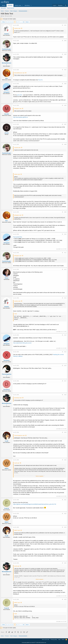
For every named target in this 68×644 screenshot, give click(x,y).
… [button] (21, 22)
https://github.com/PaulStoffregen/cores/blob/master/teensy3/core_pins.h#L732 (35, 504)
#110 (65, 234)
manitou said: (17, 28)
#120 (65, 460)
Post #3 (40, 80)
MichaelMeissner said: (19, 73)
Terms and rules (46, 639)
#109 (65, 212)
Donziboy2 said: (18, 398)
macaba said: (17, 148)
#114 (65, 335)
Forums (10, 5)
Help (59, 639)
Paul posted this (18, 237)
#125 (65, 599)
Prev (4, 22)
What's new (18, 5)
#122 (65, 514)
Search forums (11, 8)
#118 (65, 395)
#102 (65, 41)
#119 (65, 432)
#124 (65, 563)
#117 (65, 381)
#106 (65, 105)
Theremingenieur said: (19, 435)
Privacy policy (54, 639)
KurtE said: (17, 463)
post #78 (19, 95)
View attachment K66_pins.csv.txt (22, 343)
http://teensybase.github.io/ (20, 117)
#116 (65, 365)
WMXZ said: (17, 530)
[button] (22, 5)
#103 (65, 54)
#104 (65, 70)
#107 (65, 124)
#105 (65, 84)
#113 (65, 298)
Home (4, 5)
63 (24, 22)
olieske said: (17, 174)
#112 (65, 269)
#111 (65, 253)
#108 (65, 144)
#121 (65, 500)
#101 (65, 25)
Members (27, 5)
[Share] (62, 25)
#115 (65, 352)
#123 (65, 527)
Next (27, 22)
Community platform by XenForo (34, 643)
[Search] (66, 5)
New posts (3, 8)
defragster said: (18, 109)
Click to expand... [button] (40, 476)
